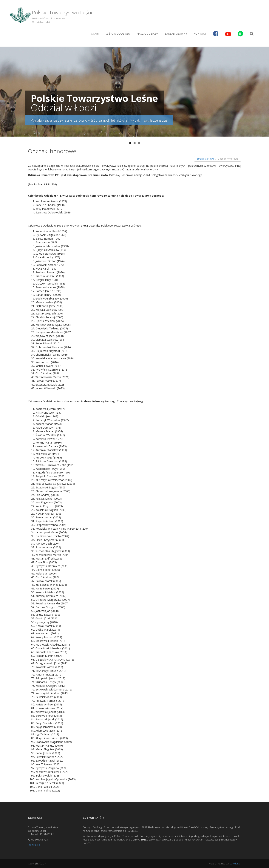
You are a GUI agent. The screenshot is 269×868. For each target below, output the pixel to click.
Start (95, 34)
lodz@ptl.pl (34, 845)
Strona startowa (205, 159)
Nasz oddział (147, 34)
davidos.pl (235, 864)
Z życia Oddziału (118, 34)
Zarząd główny (176, 34)
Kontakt (200, 34)
